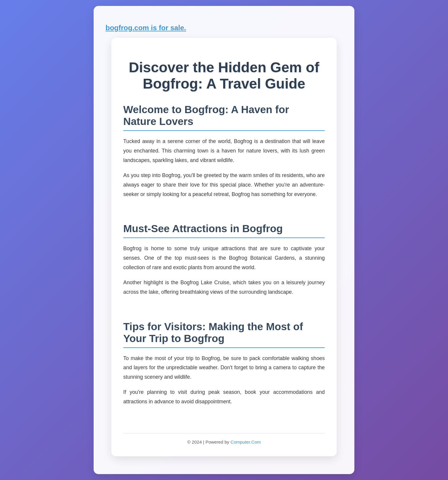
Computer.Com (246, 442)
